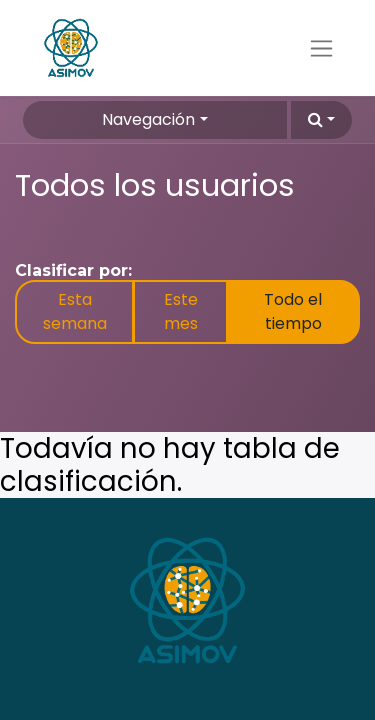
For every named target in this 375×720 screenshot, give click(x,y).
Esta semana (75, 311)
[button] (321, 120)
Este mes (181, 311)
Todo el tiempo (293, 311)
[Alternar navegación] (321, 48)
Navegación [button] (148, 119)
